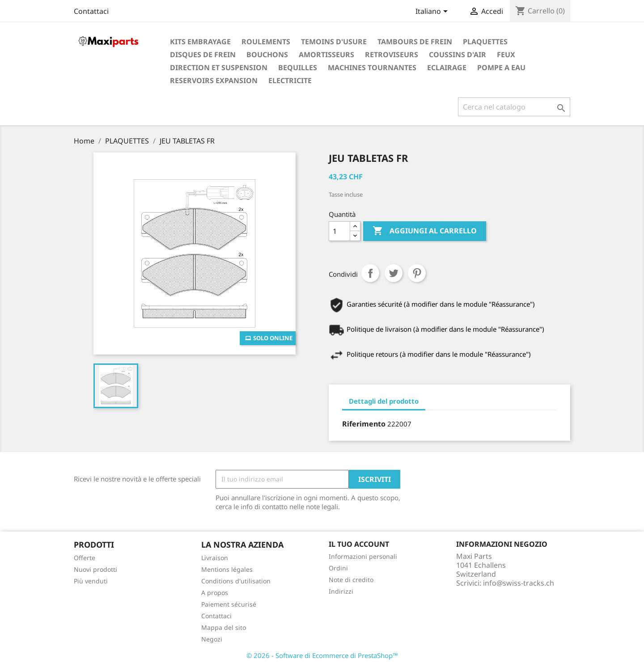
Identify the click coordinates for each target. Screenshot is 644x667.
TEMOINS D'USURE (334, 42)
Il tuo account (359, 544)
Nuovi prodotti (95, 569)
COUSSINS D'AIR (458, 55)
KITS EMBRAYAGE (200, 42)
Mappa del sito (224, 627)
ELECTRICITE (290, 80)
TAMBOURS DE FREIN (415, 42)
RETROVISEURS (392, 55)
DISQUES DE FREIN (203, 55)
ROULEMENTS (266, 42)
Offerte (85, 558)
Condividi (370, 273)
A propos (215, 593)
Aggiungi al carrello (425, 231)
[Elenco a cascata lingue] (433, 12)
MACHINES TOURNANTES (372, 68)
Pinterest (417, 273)
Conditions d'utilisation (236, 581)
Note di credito (351, 580)
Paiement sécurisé (229, 604)
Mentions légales (227, 569)
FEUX (506, 55)
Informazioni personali (363, 556)
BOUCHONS (267, 55)
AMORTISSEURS (326, 55)
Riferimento (364, 424)
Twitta (394, 273)
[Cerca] (514, 107)
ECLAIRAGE (447, 68)
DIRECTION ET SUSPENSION (219, 68)
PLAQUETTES (485, 42)
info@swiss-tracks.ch (519, 583)
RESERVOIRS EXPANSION (214, 80)
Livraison (215, 558)
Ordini (338, 568)
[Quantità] (339, 231)
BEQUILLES (298, 68)
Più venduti (91, 581)
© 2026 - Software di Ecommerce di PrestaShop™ (322, 655)
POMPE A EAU (501, 68)
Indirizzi (341, 591)
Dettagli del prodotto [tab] (384, 401)
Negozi (212, 639)
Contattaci (91, 11)
